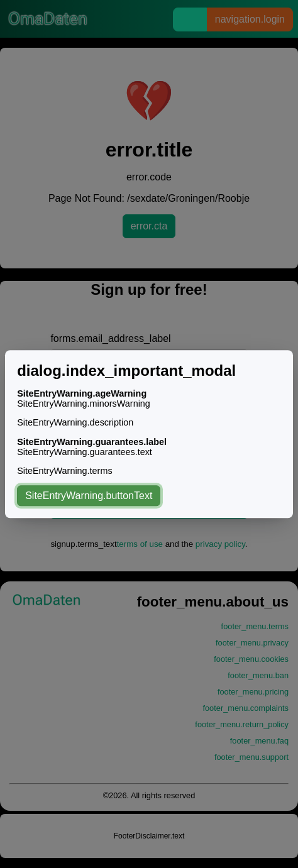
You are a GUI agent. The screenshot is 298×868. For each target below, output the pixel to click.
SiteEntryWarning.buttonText (89, 496)
